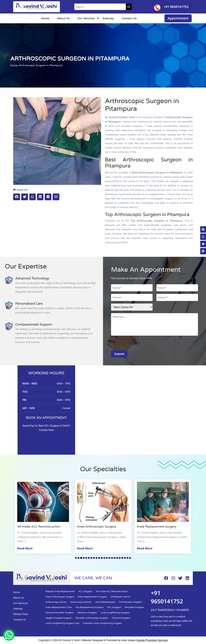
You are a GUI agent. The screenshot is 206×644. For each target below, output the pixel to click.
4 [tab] (84, 558)
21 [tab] (127, 558)
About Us (63, 18)
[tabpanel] (44, 516)
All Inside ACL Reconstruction (112, 591)
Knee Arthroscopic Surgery (60, 597)
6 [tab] (89, 558)
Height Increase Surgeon (59, 618)
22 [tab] (130, 558)
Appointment (178, 18)
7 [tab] (91, 558)
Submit (119, 354)
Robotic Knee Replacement (60, 591)
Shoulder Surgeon (134, 607)
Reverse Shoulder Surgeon (60, 613)
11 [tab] (102, 558)
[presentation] (136, 344)
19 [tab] (122, 558)
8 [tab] (94, 558)
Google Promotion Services (152, 640)
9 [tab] (97, 558)
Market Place (21, 614)
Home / (15, 65)
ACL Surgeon (85, 591)
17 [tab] (117, 558)
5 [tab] (86, 558)
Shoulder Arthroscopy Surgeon (92, 618)
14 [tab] (109, 558)
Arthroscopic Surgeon (130, 602)
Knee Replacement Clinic (59, 607)
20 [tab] (125, 558)
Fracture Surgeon (121, 618)
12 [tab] (104, 558)
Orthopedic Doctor (120, 597)
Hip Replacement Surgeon (90, 607)
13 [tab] (107, 558)
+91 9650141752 (176, 7)
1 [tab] (76, 558)
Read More (26, 548)
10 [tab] (99, 558)
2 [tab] (79, 558)
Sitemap (108, 18)
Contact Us (129, 18)
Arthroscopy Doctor (56, 602)
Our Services (86, 18)
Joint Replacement (105, 602)
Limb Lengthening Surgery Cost (63, 623)
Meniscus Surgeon (87, 613)
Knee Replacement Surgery (92, 597)
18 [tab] (120, 558)
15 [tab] (112, 558)
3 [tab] (81, 558)
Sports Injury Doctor (81, 602)
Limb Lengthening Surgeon (115, 613)
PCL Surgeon (114, 607)
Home (45, 18)
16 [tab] (115, 558)
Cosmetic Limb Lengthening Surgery (103, 623)
